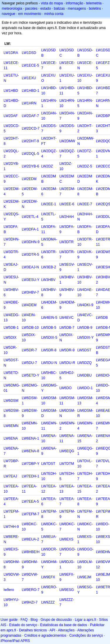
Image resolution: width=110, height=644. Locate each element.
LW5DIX (10, 338)
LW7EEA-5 (30, 501)
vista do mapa (52, 3)
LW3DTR (66, 242)
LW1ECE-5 (30, 65)
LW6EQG (67, 451)
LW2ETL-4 (30, 217)
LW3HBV (48, 280)
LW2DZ (47, 166)
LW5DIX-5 (49, 338)
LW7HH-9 (11, 527)
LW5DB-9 (85, 328)
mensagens (77, 9)
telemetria (94, 3)
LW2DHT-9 (30, 141)
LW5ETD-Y (31, 375)
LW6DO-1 (85, 388)
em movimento (30, 14)
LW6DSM (11, 401)
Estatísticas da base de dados (64, 625)
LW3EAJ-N (30, 267)
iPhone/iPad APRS (15, 641)
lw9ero (9, 590)
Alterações (66, 630)
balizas (59, 9)
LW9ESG (66, 590)
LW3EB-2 (49, 267)
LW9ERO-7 (31, 590)
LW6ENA (11, 438)
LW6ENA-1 (30, 438)
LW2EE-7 (85, 204)
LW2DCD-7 (31, 128)
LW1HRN (29, 103)
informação (74, 3)
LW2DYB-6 (30, 166)
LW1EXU (29, 78)
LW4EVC (66, 318)
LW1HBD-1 (31, 91)
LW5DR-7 (29, 350)
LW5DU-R (67, 363)
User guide (9, 620)
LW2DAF (11, 116)
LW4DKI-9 (85, 305)
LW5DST (84, 350)
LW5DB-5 (49, 328)
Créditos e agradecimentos (45, 635)
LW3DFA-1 (30, 229)
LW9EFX (48, 577)
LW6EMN (11, 426)
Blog (34, 620)
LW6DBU (85, 375)
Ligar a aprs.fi (86, 620)
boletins (95, 9)
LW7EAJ (10, 476)
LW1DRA (11, 53)
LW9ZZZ (48, 602)
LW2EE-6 (67, 204)
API (52, 630)
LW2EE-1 (49, 204)
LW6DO (65, 388)
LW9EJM (84, 577)
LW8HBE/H (31, 552)
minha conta (54, 14)
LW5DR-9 (67, 350)
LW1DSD (29, 53)
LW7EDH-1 (31, 476)
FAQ (24, 620)
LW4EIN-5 (49, 318)
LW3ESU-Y (31, 280)
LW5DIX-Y (86, 338)
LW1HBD (11, 91)
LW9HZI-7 (30, 602)
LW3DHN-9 (31, 242)
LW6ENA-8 (30, 451)
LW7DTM (67, 464)
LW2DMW (67, 141)
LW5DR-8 (49, 350)
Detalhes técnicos (33, 630)
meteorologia (12, 9)
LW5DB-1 (11, 328)
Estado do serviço (23, 625)
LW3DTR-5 (30, 255)
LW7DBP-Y (31, 464)
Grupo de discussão (56, 620)
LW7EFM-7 (31, 514)
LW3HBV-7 (30, 292)
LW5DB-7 (67, 328)
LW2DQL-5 (30, 154)
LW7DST (48, 464)
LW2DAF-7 (30, 116)
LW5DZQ (85, 363)
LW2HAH (66, 217)
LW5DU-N (49, 363)
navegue (9, 14)
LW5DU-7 (29, 363)
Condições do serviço (86, 635)
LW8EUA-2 (30, 539)
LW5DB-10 (30, 328)
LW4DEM (29, 305)
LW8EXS (66, 539)
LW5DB (102, 318)
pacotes (31, 9)
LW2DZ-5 (85, 166)
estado (45, 9)
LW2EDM (29, 179)
